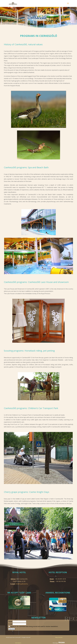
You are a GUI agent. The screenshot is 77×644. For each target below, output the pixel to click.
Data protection (59, 637)
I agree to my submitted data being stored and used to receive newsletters (33, 626)
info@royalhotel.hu (22, 584)
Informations (18, 643)
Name (10, 621)
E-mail (10, 624)
